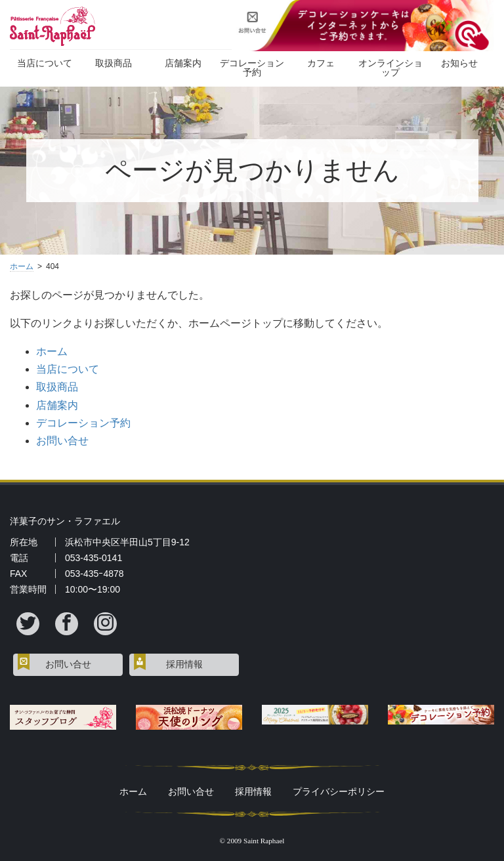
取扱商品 (114, 63)
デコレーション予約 (252, 68)
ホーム (22, 266)
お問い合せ (62, 441)
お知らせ (459, 63)
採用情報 (184, 664)
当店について (45, 63)
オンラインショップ (390, 68)
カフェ (321, 63)
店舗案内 (183, 63)
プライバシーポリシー (339, 791)
